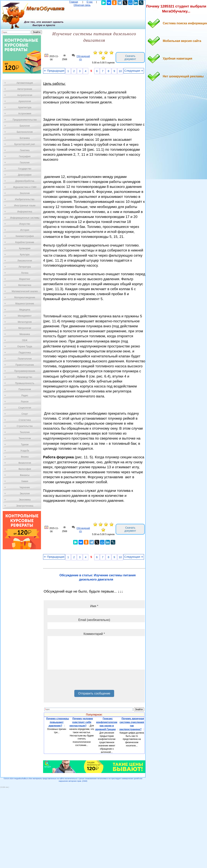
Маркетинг (25, 279)
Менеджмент (25, 316)
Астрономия (25, 114)
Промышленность (25, 383)
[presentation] (77, 681)
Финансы (25, 475)
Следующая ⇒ (134, 71)
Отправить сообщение (94, 693)
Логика (25, 273)
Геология (25, 163)
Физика (25, 457)
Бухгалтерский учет (25, 144)
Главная (74, 2)
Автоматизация (25, 83)
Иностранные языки (25, 206)
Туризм (25, 445)
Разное (25, 402)
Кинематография (25, 236)
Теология (25, 432)
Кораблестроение (25, 242)
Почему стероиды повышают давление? (58, 722)
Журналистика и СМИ (25, 187)
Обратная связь (82, 5)
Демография (25, 175)
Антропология (25, 95)
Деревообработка (25, 181)
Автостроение (25, 89)
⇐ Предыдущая (54, 71)
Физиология (25, 463)
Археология (25, 101)
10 (120, 71)
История (25, 230)
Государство (25, 169)
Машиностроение (25, 304)
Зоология (25, 193)
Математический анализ (25, 291)
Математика (25, 285)
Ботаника (25, 138)
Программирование (25, 371)
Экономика (25, 500)
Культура (25, 255)
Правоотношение (25, 365)
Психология (25, 389)
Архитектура (25, 107)
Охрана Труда (25, 346)
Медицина (25, 310)
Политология (25, 359)
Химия (25, 481)
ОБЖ (25, 340)
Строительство (25, 426)
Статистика (25, 420)
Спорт (25, 414)
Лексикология (25, 261)
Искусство (25, 224)
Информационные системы (25, 218)
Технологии (25, 438)
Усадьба (25, 451)
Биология (25, 126)
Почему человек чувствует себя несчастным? (81, 722)
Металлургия (25, 322)
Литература (25, 267)
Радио (25, 396)
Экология (25, 494)
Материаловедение (25, 297)
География (25, 156)
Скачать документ (130, 57)
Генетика (25, 150)
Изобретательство (25, 199)
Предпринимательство (25, 120)
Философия (25, 469)
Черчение (25, 487)
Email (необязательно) (94, 620)
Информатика (25, 212)
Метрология (25, 328)
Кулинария (25, 248)
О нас (90, 2)
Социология (25, 408)
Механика (25, 334)
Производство (25, 377)
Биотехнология (25, 132)
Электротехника (25, 506)
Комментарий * (94, 634)
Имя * (94, 606)
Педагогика (25, 353)
